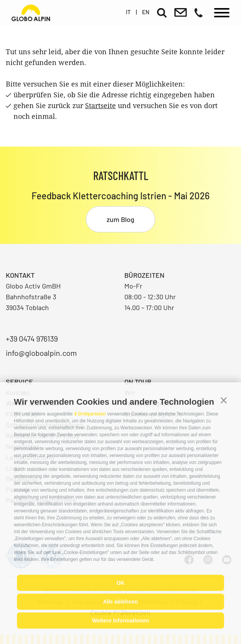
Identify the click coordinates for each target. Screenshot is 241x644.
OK (121, 583)
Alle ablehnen (120, 602)
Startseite (100, 105)
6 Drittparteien (90, 414)
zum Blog (120, 219)
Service (19, 382)
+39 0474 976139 (32, 339)
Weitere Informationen (120, 621)
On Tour (138, 382)
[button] (224, 400)
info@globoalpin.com (41, 353)
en (146, 12)
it (128, 12)
